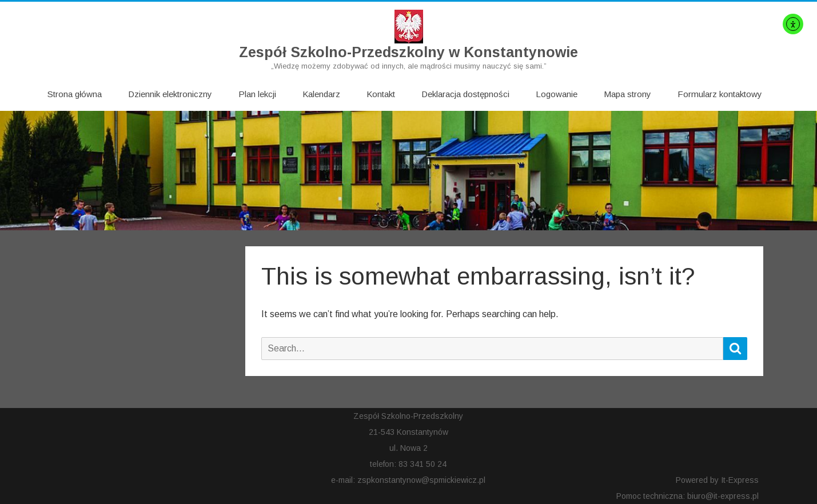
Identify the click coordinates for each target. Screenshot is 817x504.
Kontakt (381, 94)
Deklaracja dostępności (465, 94)
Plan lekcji (257, 94)
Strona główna (75, 94)
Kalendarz (321, 94)
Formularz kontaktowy (720, 94)
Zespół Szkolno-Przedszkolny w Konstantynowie (408, 52)
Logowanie (557, 94)
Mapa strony (627, 94)
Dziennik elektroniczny (170, 94)
